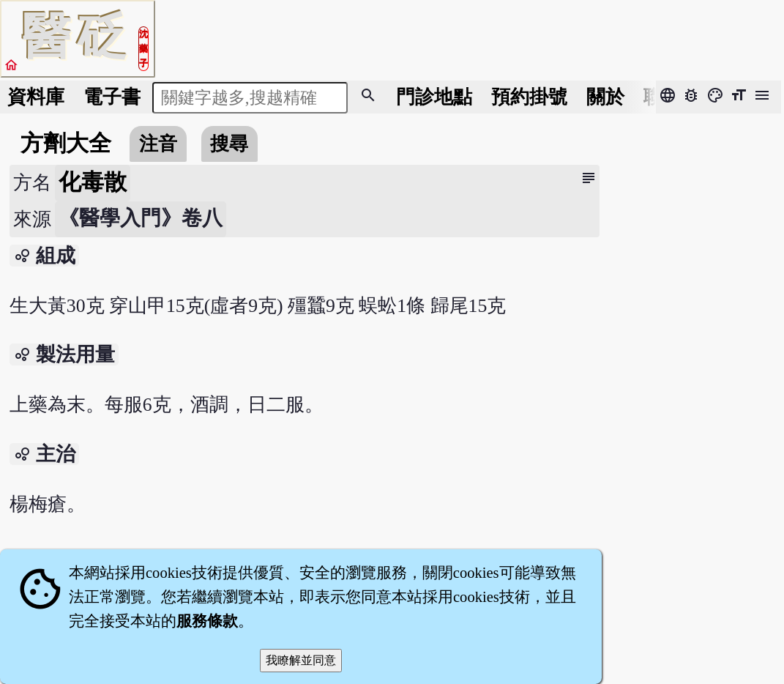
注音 (158, 144)
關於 (605, 97)
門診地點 (434, 97)
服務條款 (207, 621)
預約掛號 (529, 97)
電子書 (112, 97)
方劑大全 (66, 144)
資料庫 (36, 97)
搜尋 (229, 144)
